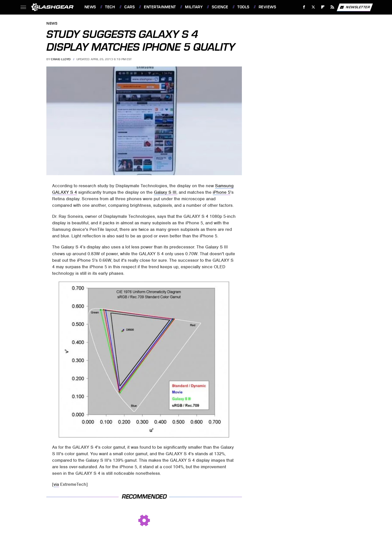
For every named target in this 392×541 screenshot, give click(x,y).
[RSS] (332, 7)
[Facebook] (304, 7)
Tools (243, 7)
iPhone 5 (222, 192)
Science (220, 7)
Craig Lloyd (61, 59)
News (90, 7)
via (56, 484)
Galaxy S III (165, 192)
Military (194, 7)
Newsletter (355, 7)
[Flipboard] (323, 7)
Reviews (267, 7)
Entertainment (160, 7)
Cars (129, 7)
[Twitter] (313, 7)
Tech (110, 7)
